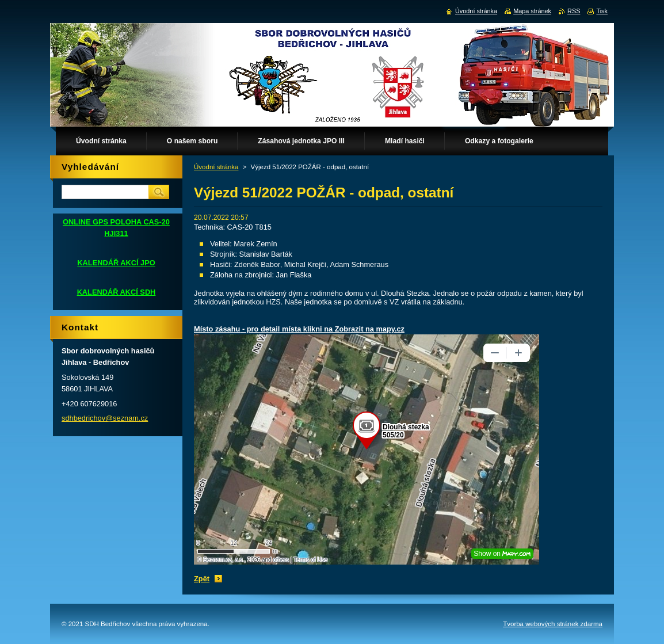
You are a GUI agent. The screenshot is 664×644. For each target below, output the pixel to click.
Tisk (602, 11)
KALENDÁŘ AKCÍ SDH (117, 292)
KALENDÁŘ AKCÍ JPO (116, 263)
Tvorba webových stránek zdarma (553, 624)
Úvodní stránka (216, 167)
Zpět (202, 579)
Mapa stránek (532, 11)
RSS (574, 11)
